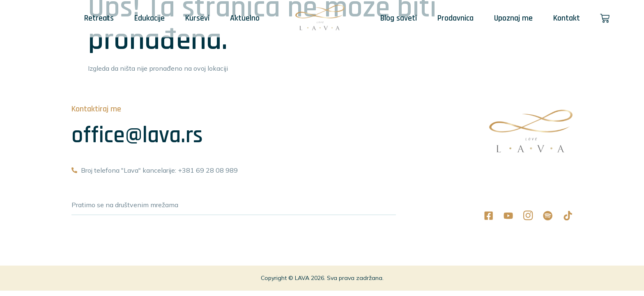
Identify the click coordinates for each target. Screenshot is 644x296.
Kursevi (197, 18)
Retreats (99, 18)
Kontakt (567, 18)
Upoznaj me (513, 18)
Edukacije (149, 18)
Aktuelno (244, 18)
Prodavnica (455, 18)
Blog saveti (399, 18)
